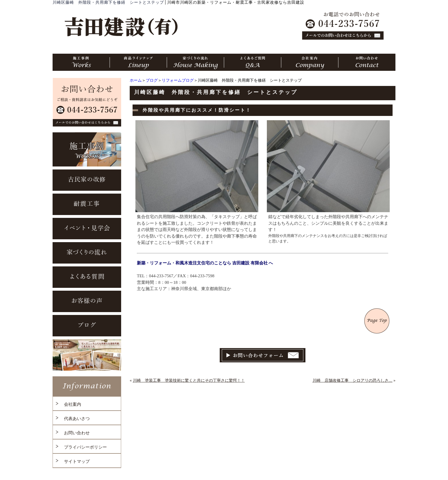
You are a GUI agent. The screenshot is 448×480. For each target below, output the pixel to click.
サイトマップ (77, 461)
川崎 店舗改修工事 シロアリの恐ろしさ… (353, 380)
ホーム (136, 80)
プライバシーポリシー (85, 447)
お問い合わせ (77, 433)
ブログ (152, 80)
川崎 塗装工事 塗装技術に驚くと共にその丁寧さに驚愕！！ (189, 380)
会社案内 (73, 404)
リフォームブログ (178, 80)
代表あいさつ (77, 419)
